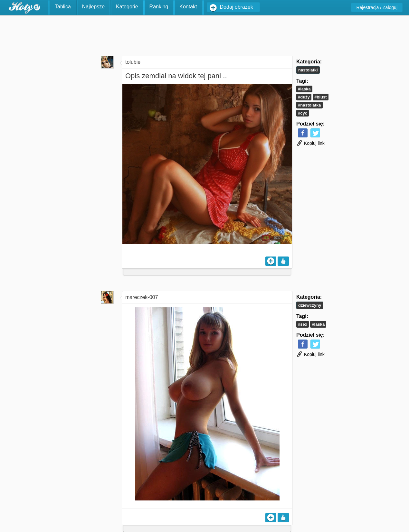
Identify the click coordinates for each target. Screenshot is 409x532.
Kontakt (188, 7)
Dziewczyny (310, 305)
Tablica (63, 7)
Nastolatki (308, 70)
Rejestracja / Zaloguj (377, 7)
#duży (304, 97)
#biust (320, 97)
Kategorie (127, 7)
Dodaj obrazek (237, 7)
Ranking (159, 7)
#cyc (303, 113)
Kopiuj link (310, 143)
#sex (303, 324)
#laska (304, 89)
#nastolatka (309, 105)
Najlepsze (93, 7)
